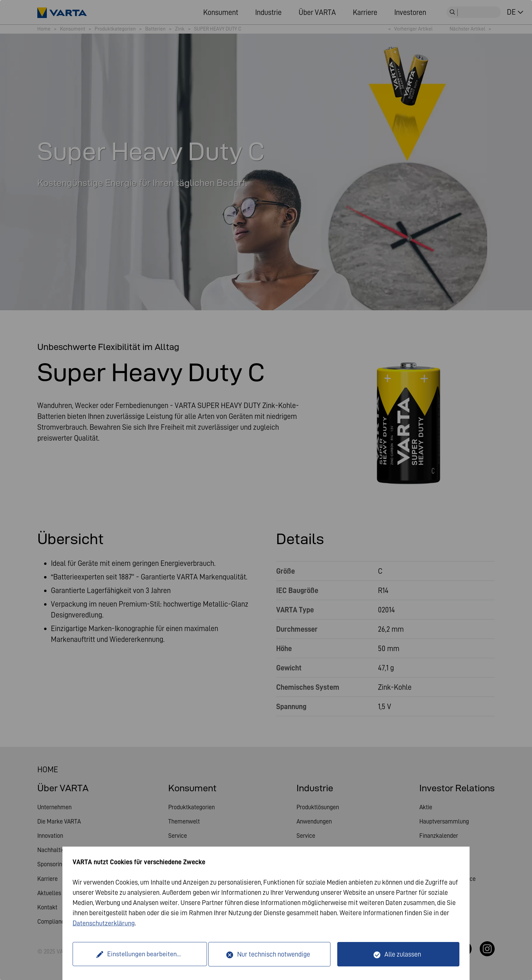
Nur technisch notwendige (274, 954)
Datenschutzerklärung (104, 923)
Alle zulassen (403, 954)
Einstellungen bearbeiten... (141, 954)
